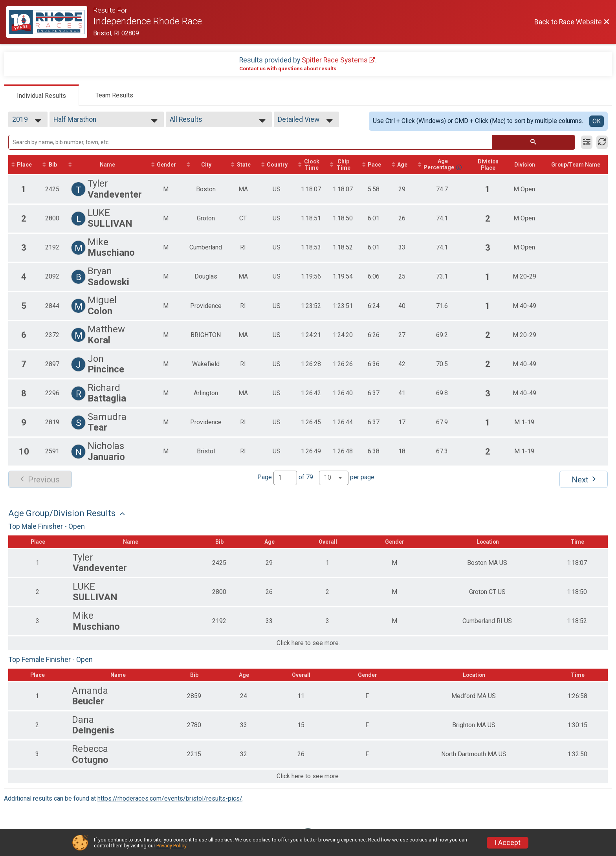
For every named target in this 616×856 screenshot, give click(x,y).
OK (597, 121)
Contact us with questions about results (288, 69)
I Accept (508, 843)
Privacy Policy (171, 846)
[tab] (41, 95)
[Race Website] (50, 22)
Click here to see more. (308, 650)
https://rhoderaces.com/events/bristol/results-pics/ (170, 805)
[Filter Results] (587, 142)
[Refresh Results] (602, 142)
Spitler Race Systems (335, 60)
